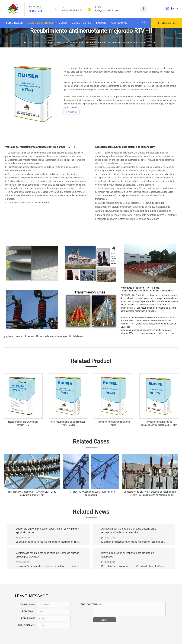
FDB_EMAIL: (28, 611)
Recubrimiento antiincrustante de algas (114, 423)
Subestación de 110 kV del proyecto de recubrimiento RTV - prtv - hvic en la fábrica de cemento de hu (150, 493)
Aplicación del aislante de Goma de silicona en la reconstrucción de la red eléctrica (129, 531)
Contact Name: (27, 604)
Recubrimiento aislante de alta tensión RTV (23, 423)
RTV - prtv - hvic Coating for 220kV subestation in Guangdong (91, 493)
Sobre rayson (14, 23)
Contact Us (72, 112)
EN (173, 9)
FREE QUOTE (166, 23)
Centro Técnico (81, 23)
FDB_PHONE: (28, 618)
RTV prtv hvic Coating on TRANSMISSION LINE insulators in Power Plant (32, 493)
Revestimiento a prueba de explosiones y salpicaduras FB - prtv (159, 423)
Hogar (27, 43)
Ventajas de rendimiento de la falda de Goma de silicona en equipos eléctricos (48, 555)
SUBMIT (105, 620)
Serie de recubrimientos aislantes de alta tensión (81, 43)
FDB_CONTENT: (86, 604)
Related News (91, 512)
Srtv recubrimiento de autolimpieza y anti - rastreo (68, 423)
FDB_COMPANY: (27, 625)
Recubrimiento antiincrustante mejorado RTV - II (132, 43)
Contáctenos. (120, 23)
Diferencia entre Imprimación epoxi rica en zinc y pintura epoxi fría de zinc (47, 531)
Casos (63, 23)
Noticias (101, 23)
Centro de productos (41, 23)
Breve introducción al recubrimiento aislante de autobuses (128, 555)
